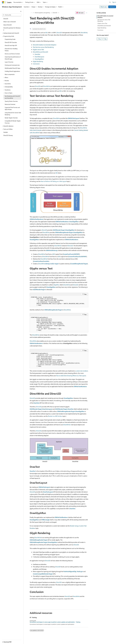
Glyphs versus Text (38, 49)
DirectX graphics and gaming (42, 13)
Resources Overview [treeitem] (10, 104)
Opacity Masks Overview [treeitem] (11, 101)
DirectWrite (84, 33)
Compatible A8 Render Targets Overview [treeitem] (13, 122)
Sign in (114, 2)
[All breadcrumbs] (31, 13)
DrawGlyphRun (39, 59)
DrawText (37, 54)
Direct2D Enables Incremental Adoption (45, 45)
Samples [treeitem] (6, 132)
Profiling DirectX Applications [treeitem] (12, 71)
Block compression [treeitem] (10, 74)
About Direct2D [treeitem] (8, 25)
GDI (46, 33)
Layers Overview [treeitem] (9, 62)
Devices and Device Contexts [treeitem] (12, 54)
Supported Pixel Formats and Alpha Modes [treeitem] (12, 108)
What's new (104, 7)
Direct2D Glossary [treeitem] (8, 135)
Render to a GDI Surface (55, 416)
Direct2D (55, 13)
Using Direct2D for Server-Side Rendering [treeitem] (13, 114)
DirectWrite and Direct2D (40, 52)
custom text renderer (82, 371)
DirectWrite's (67, 425)
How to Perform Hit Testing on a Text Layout (54, 181)
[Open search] (110, 2)
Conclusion (36, 64)
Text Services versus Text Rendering (43, 47)
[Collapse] (21, 11)
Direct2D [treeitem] (6, 19)
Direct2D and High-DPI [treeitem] (11, 45)
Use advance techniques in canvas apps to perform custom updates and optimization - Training (55, 622)
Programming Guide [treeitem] (10, 39)
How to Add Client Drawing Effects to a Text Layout (71, 376)
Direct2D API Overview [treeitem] (11, 42)
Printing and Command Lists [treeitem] (12, 65)
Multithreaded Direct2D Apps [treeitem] (12, 68)
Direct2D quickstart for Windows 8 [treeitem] (12, 29)
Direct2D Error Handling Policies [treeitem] (11, 50)
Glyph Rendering (38, 61)
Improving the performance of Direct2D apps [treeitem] (13, 58)
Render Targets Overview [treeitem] (11, 118)
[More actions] (87, 13)
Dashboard (112, 7)
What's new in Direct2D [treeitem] (10, 22)
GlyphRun (57, 285)
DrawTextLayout (39, 57)
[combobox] (12, 15)
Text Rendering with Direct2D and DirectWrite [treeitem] (12, 97)
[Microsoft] (3, 2)
